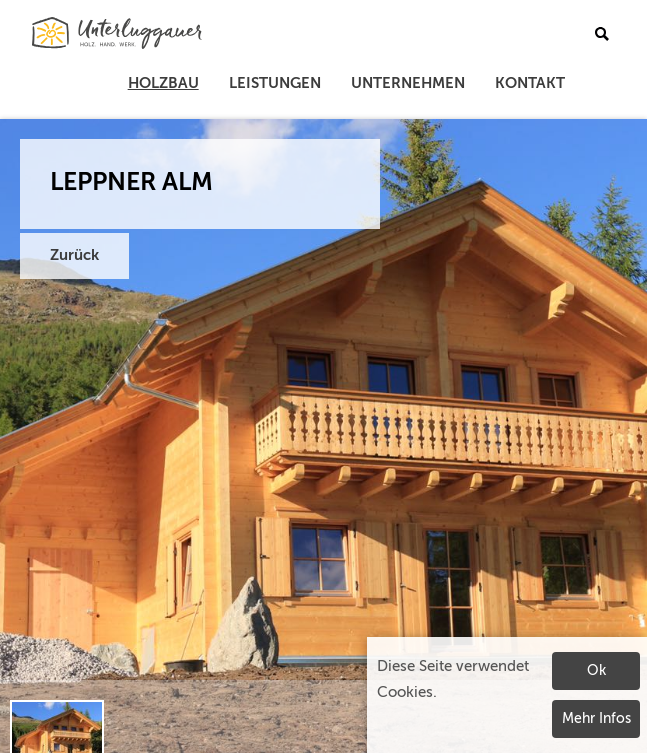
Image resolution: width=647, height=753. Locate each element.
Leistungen (275, 83)
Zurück (74, 255)
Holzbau (163, 83)
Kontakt (530, 83)
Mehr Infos (596, 719)
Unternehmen (408, 83)
